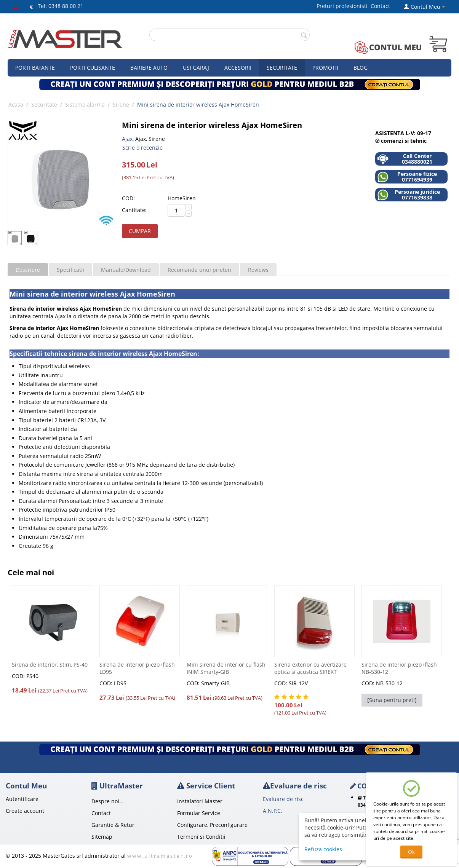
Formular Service (199, 813)
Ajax (127, 139)
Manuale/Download (126, 270)
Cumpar (140, 231)
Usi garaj (196, 68)
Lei (16, 7)
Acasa (16, 105)
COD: (128, 198)
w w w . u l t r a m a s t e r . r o (160, 856)
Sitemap (102, 837)
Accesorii (238, 68)
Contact (380, 6)
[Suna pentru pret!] (392, 700)
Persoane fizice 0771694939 (407, 177)
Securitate (282, 68)
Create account (25, 811)
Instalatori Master (200, 801)
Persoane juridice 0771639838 (409, 195)
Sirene (121, 105)
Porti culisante (93, 68)
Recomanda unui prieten (199, 270)
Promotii (325, 68)
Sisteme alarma (85, 105)
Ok (411, 852)
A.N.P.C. (273, 811)
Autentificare (22, 799)
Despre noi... (108, 801)
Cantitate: (134, 210)
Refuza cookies (323, 849)
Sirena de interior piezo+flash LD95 (137, 668)
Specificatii (70, 270)
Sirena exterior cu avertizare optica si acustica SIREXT (310, 668)
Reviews (258, 270)
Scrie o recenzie (142, 148)
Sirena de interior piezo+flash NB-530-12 (399, 668)
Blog (361, 68)
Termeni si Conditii (201, 837)
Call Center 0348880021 (405, 159)
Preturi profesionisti (344, 6)
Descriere (28, 270)
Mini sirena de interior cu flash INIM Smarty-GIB (226, 668)
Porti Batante (35, 68)
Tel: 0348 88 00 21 (61, 6)
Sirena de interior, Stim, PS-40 (50, 665)
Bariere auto (149, 68)
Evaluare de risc (283, 799)
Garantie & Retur (113, 825)
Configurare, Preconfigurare (212, 825)
